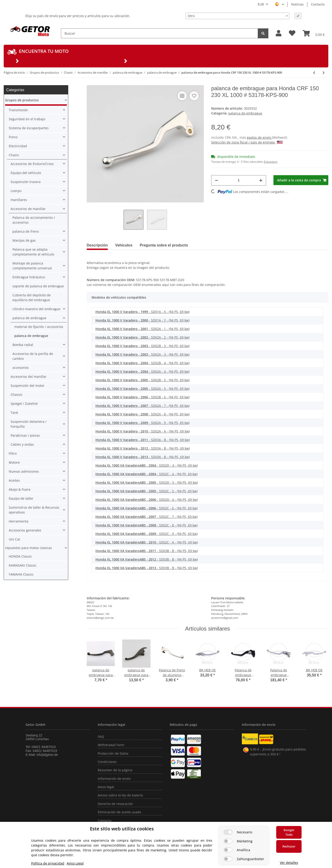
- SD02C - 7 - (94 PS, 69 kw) (147, 517)
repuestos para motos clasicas (28, 548)
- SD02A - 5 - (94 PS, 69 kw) (142, 389)
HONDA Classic (20, 556)
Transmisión (18, 110)
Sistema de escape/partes (29, 128)
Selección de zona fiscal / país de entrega (247, 142)
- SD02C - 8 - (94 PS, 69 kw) (147, 525)
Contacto (318, 4)
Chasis (14, 155)
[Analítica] (228, 850)
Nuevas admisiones (24, 471)
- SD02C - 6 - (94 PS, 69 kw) (147, 508)
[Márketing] (228, 841)
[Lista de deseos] (292, 33)
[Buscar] (159, 33)
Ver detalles (289, 863)
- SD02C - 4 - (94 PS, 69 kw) (147, 474)
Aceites (14, 480)
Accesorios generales (25, 530)
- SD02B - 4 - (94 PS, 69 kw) (142, 363)
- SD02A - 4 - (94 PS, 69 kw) (142, 371)
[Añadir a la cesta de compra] (301, 180)
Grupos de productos (22, 100)
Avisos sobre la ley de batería (120, 795)
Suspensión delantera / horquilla (29, 424)
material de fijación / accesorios (39, 327)
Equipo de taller (21, 498)
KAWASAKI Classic (23, 565)
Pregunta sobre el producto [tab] (164, 245)
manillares (19, 200)
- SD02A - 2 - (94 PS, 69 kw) (142, 337)
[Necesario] (228, 832)
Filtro (13, 453)
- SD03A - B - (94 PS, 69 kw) (143, 440)
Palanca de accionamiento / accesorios (34, 220)
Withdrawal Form (111, 745)
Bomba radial (23, 345)
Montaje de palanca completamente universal (32, 266)
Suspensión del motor (28, 386)
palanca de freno (26, 231)
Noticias (297, 4)
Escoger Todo (289, 832)
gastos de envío (259, 137)
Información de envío (114, 779)
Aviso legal (106, 787)
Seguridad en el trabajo (27, 119)
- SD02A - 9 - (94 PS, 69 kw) (142, 423)
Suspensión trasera (26, 182)
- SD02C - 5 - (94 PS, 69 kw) (147, 491)
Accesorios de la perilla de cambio (33, 356)
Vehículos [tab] (124, 245)
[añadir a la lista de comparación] (182, 96)
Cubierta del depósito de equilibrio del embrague (32, 297)
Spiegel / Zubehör (24, 404)
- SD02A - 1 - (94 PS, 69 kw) (142, 329)
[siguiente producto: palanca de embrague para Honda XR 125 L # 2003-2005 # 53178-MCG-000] (324, 73)
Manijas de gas (24, 240)
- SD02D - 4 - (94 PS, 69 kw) (147, 465)
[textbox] (237, 16)
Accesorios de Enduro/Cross (32, 164)
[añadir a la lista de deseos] (194, 96)
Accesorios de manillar (28, 209)
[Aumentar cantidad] (261, 180)
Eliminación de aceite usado (119, 812)
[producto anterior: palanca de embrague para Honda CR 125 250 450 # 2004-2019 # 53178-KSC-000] (314, 73)
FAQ (101, 737)
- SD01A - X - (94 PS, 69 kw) (142, 312)
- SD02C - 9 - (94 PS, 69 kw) (147, 534)
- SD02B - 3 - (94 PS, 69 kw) (142, 346)
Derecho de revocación (115, 804)
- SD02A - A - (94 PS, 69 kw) (143, 431)
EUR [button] (261, 4)
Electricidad (18, 146)
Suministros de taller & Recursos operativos (34, 510)
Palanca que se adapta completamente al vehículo (33, 252)
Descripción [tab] (97, 245)
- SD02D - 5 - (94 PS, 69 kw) (147, 482)
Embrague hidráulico (29, 277)
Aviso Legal (75, 863)
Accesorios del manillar (29, 377)
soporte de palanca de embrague (38, 286)
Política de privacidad (48, 863)
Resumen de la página (115, 770)
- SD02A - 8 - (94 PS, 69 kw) (142, 414)
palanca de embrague (245, 113)
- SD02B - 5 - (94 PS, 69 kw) (142, 380)
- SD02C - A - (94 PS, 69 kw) (147, 542)
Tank (14, 413)
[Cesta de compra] (314, 33)
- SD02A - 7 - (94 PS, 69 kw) (142, 406)
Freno (13, 137)
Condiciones (107, 762)
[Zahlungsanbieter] (228, 859)
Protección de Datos (113, 753)
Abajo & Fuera (20, 489)
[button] (279, 33)
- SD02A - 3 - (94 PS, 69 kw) (142, 354)
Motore (14, 462)
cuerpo (16, 191)
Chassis (16, 395)
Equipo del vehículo (26, 173)
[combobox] (237, 16)
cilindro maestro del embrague (36, 309)
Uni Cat (14, 539)
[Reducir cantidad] (216, 180)
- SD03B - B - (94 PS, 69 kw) (147, 551)
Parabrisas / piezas (25, 435)
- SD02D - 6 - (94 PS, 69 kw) (147, 500)
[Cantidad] (239, 180)
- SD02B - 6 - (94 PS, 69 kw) (142, 397)
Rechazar (289, 846)
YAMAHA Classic (21, 574)
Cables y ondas (22, 444)
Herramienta (19, 521)
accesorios (21, 368)
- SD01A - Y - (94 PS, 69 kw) (142, 320)
